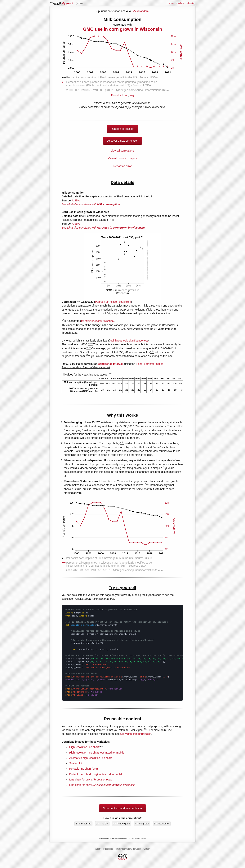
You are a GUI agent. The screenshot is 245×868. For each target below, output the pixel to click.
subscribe (191, 3)
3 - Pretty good (121, 824)
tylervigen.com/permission (136, 734)
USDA (76, 200)
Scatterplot (76, 763)
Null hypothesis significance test (129, 341)
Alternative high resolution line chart (91, 758)
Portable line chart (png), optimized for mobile (96, 774)
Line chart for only (91, 780)
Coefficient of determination (97, 321)
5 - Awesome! (162, 824)
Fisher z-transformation (150, 364)
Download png (122, 94)
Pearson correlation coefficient (113, 302)
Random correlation (122, 129)
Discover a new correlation (123, 141)
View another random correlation (122, 808)
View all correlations (122, 151)
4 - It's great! (142, 824)
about (171, 3)
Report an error (123, 166)
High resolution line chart (84, 747)
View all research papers (122, 158)
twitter (147, 849)
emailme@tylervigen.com (128, 849)
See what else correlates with (91, 204)
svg (132, 95)
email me (180, 3)
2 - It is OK (102, 824)
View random (141, 11)
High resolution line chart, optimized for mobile (97, 753)
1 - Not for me (83, 824)
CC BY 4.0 (123, 857)
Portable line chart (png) (84, 769)
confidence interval (110, 364)
